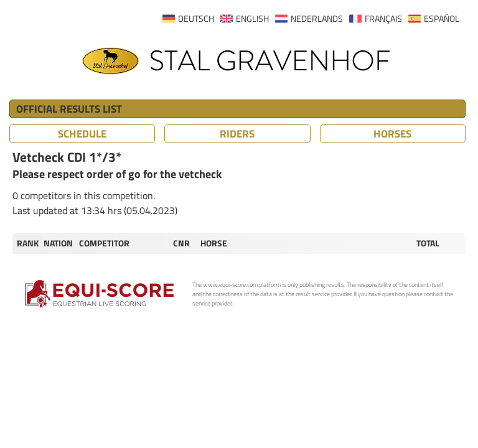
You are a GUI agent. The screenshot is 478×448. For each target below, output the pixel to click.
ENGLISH (252, 19)
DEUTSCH (196, 19)
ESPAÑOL (442, 19)
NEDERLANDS (317, 19)
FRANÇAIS (383, 19)
